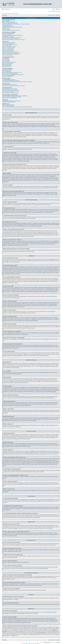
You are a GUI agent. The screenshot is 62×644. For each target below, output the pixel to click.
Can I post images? (6, 61)
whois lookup (34, 629)
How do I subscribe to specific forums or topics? (12, 97)
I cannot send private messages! (9, 80)
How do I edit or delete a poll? (8, 48)
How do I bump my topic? (7, 55)
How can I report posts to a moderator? (10, 52)
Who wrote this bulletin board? (8, 105)
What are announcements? (8, 63)
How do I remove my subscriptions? (9, 98)
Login (4, 9)
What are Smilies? (6, 60)
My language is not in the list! (8, 36)
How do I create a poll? (7, 46)
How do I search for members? (8, 92)
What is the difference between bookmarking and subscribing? (15, 96)
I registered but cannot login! (8, 26)
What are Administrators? (7, 69)
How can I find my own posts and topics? (10, 93)
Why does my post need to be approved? (10, 54)
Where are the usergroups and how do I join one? (12, 73)
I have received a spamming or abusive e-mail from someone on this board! (17, 82)
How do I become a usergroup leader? (10, 74)
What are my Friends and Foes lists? (10, 85)
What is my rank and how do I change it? (10, 39)
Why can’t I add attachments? (8, 50)
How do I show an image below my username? (12, 37)
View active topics (14, 14)
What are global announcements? (9, 62)
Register (8, 9)
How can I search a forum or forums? (10, 89)
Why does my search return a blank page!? (11, 91)
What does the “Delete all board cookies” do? (11, 30)
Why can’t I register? (6, 29)
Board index (4, 15)
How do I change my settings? (8, 33)
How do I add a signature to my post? (10, 45)
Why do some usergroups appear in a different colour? (13, 75)
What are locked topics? (7, 65)
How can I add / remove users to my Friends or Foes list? (14, 86)
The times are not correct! (7, 34)
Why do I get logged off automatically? (10, 23)
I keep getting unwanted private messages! (11, 81)
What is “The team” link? (7, 77)
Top (3, 120)
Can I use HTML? (6, 59)
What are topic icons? (7, 66)
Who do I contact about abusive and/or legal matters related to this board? (17, 107)
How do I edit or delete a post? (8, 44)
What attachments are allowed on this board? (11, 101)
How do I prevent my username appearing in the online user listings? (16, 24)
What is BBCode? (6, 58)
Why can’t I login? (6, 21)
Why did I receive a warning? (8, 51)
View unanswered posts (6, 14)
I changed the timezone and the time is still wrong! (12, 35)
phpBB (26, 644)
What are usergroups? (7, 71)
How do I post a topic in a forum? (9, 43)
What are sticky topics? (7, 64)
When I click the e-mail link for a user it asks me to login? (14, 40)
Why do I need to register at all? (9, 22)
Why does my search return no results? (10, 90)
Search (58, 9)
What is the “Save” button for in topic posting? (11, 53)
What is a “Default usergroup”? (8, 76)
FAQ (54, 9)
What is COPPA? (6, 28)
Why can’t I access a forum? (8, 49)
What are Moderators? (7, 70)
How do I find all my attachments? (9, 102)
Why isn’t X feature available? (8, 106)
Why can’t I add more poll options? (9, 47)
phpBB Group (38, 612)
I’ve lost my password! (7, 25)
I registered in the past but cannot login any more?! (12, 27)
